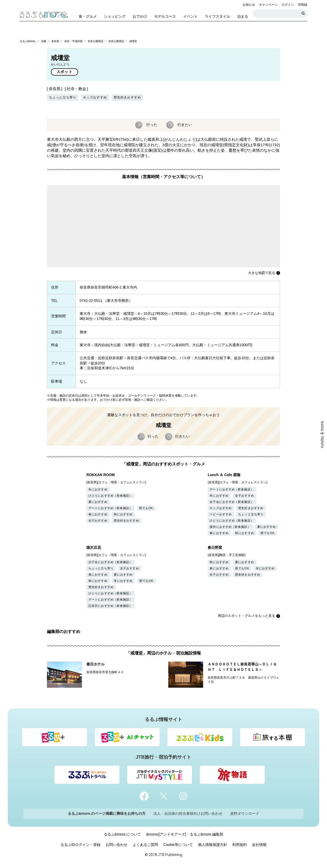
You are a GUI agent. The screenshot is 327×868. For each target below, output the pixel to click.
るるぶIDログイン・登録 (80, 845)
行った (151, 124)
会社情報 (259, 845)
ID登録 (303, 5)
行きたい (184, 124)
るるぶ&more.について (122, 834)
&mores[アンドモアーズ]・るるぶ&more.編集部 (185, 834)
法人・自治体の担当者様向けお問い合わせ (188, 813)
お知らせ (249, 5)
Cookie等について (178, 845)
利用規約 (240, 845)
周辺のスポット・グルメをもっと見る (246, 616)
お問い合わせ (117, 845)
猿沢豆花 (94, 547)
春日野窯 (215, 547)
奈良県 (55, 41)
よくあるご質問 (145, 845)
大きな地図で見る (262, 273)
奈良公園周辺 (96, 41)
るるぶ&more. (28, 41)
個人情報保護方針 (213, 845)
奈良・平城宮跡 (73, 41)
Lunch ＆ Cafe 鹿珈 (224, 475)
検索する (303, 14)
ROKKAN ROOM (101, 475)
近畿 (44, 41)
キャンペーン (268, 5)
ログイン (288, 5)
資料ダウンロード (245, 813)
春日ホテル (96, 664)
